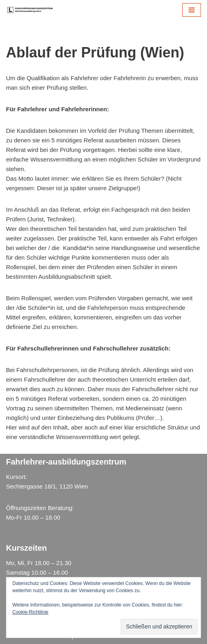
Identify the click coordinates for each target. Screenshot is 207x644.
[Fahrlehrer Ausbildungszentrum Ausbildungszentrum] (32, 10)
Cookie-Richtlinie (30, 612)
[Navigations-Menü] (192, 10)
